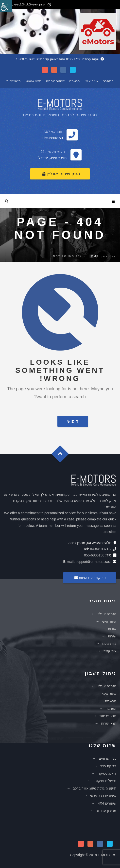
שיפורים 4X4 (107, 803)
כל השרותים (108, 758)
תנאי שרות (14, 81)
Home (94, 256)
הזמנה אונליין (106, 614)
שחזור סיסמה (55, 81)
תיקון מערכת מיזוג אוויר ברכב (95, 788)
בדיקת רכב (108, 766)
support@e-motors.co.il (94, 562)
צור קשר (110, 651)
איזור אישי (92, 81)
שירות (112, 636)
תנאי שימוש (34, 81)
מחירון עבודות (106, 811)
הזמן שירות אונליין (61, 174)
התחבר (108, 81)
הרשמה (75, 81)
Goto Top (62, 456)
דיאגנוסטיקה (107, 773)
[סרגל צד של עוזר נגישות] (6, 6)
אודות (112, 629)
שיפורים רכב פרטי (103, 796)
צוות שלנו (109, 644)
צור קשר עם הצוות (90, 578)
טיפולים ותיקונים (104, 781)
